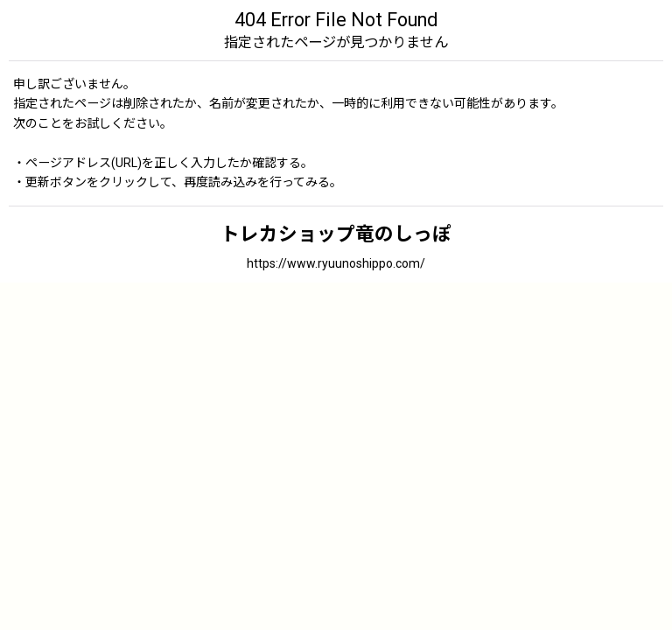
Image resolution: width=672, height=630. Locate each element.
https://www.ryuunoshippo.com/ (336, 263)
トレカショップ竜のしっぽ (336, 234)
